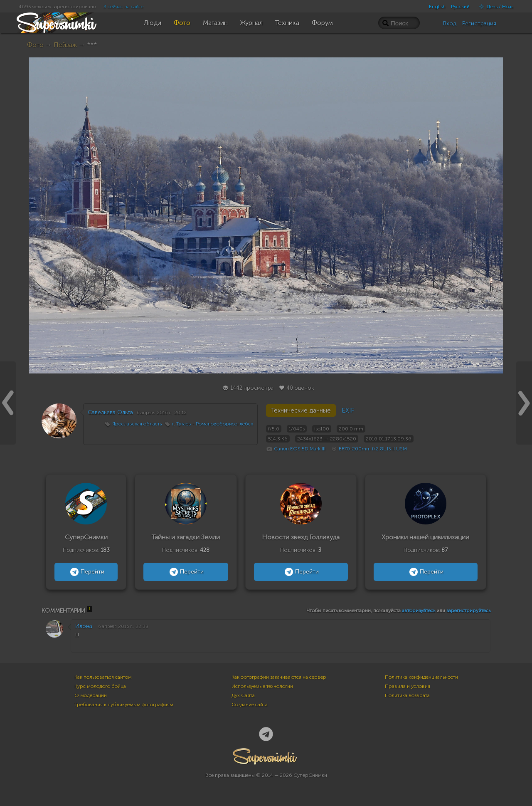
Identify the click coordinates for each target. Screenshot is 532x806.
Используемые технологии (262, 686)
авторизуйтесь (419, 611)
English (437, 7)
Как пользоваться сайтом (103, 677)
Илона (84, 626)
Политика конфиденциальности (421, 677)
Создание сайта (250, 705)
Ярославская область (137, 424)
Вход (450, 23)
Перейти (86, 572)
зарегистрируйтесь (468, 611)
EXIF (348, 410)
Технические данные (301, 410)
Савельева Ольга (110, 412)
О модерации (91, 695)
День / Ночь (494, 7)
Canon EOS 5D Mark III (300, 449)
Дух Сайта (243, 695)
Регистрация (479, 23)
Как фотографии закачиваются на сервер (279, 677)
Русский (460, 7)
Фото (35, 45)
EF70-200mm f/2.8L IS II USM (373, 449)
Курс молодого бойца (100, 686)
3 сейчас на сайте (123, 7)
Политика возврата (407, 695)
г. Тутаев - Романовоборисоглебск (213, 424)
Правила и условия (408, 686)
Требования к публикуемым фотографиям (124, 705)
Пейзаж (65, 45)
